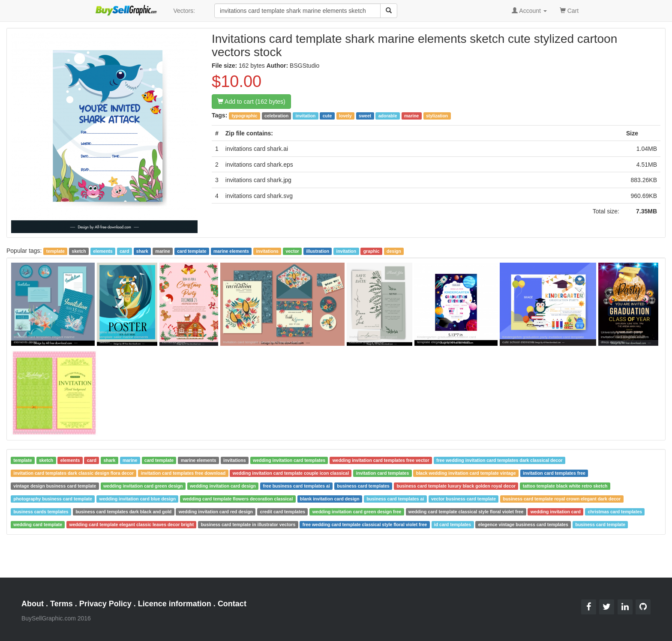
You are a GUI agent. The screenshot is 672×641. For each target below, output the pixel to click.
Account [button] (529, 11)
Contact (232, 604)
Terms (61, 604)
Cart (569, 10)
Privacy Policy (105, 604)
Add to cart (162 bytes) (251, 102)
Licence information (175, 604)
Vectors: (184, 11)
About (33, 604)
